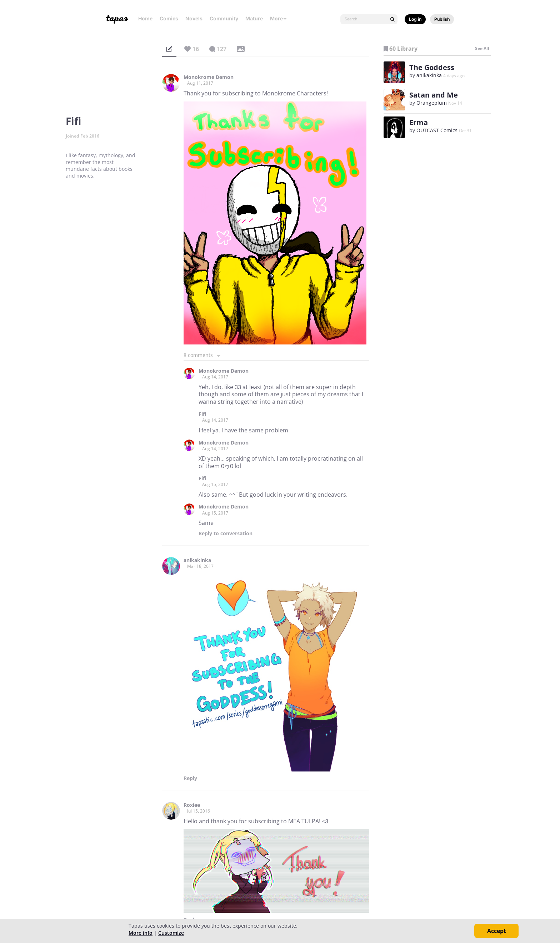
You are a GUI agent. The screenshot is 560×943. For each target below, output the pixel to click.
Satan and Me (434, 95)
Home (145, 18)
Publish (442, 19)
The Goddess (432, 67)
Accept (497, 931)
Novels (194, 18)
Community (224, 18)
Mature (254, 18)
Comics (169, 18)
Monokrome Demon (209, 77)
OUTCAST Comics (437, 130)
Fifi (202, 414)
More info (141, 933)
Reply (226, 533)
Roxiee (192, 805)
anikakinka (197, 560)
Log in (415, 19)
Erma (419, 122)
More (279, 18)
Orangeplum (432, 103)
